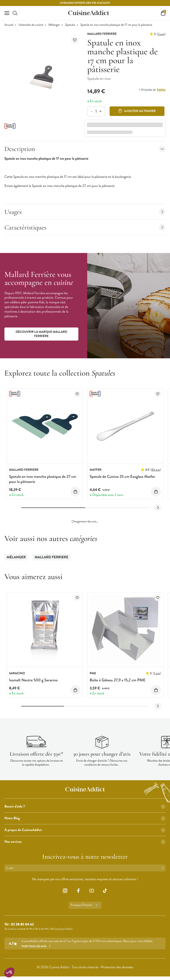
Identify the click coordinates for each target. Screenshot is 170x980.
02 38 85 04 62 (22, 924)
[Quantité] (96, 111)
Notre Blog (85, 818)
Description (85, 149)
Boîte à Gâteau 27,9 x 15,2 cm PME (118, 680)
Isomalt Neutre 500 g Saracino (33, 680)
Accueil (9, 25)
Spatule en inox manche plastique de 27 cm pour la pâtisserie (43, 479)
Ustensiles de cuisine (31, 25)
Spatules (70, 25)
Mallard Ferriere (51, 557)
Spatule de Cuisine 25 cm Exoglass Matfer (122, 476)
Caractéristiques (85, 227)
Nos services (85, 842)
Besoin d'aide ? (85, 807)
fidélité (161, 90)
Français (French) (85, 905)
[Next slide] (158, 508)
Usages (85, 212)
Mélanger (54, 25)
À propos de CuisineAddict (85, 830)
